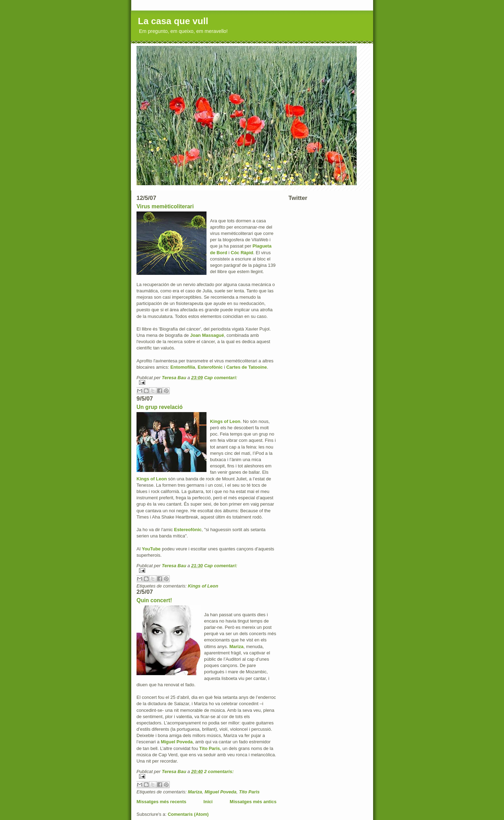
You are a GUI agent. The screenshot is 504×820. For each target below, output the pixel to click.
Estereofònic (188, 530)
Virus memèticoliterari (165, 206)
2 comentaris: (219, 772)
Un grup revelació (160, 407)
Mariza (236, 647)
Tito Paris (209, 748)
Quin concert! (154, 600)
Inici (208, 802)
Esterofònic (210, 367)
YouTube (151, 549)
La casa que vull (173, 21)
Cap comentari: (221, 378)
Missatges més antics (253, 802)
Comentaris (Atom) (188, 814)
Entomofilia (183, 367)
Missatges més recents (161, 802)
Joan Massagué (207, 335)
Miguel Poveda (177, 742)
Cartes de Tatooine (246, 367)
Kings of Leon (225, 421)
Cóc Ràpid (242, 253)
